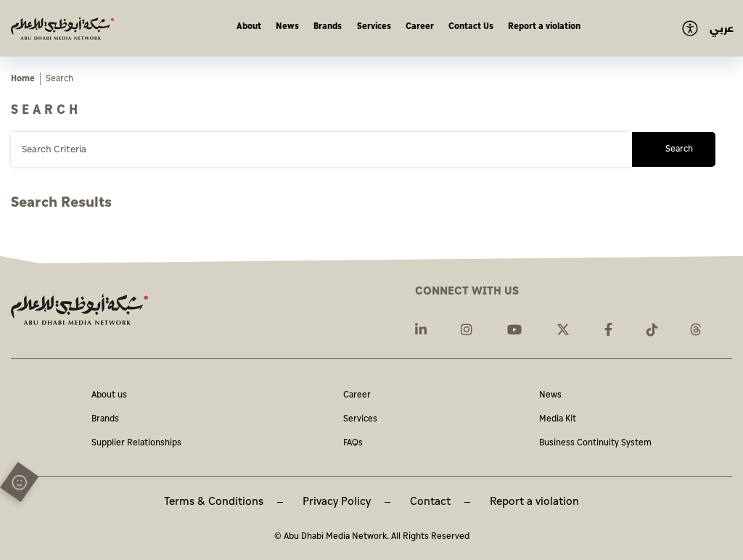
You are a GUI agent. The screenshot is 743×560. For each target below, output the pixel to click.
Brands (328, 26)
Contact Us (471, 26)
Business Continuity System (595, 444)
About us (109, 396)
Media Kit (558, 420)
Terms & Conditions (214, 502)
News (287, 26)
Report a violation (544, 26)
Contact (430, 502)
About (249, 26)
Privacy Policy (337, 502)
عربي (722, 29)
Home (23, 79)
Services (374, 26)
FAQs (353, 444)
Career (420, 26)
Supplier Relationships (136, 444)
